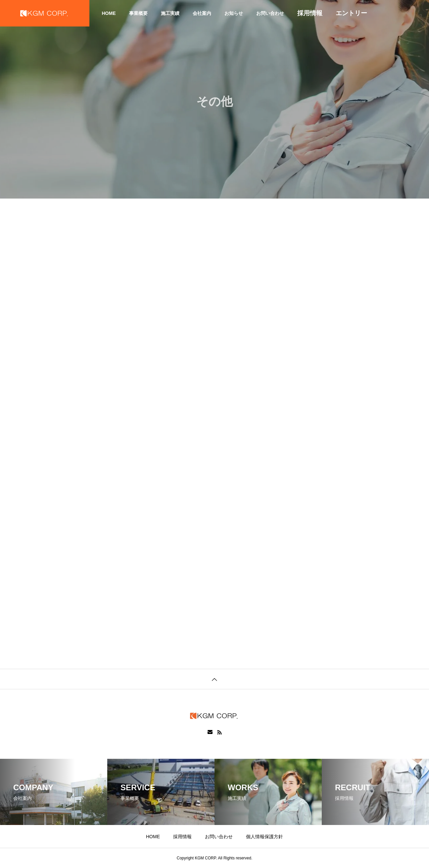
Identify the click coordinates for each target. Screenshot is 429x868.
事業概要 (138, 13)
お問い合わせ (270, 13)
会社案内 (202, 13)
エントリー (351, 13)
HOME (109, 13)
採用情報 (310, 13)
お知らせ (234, 13)
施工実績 (170, 13)
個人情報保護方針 (264, 837)
